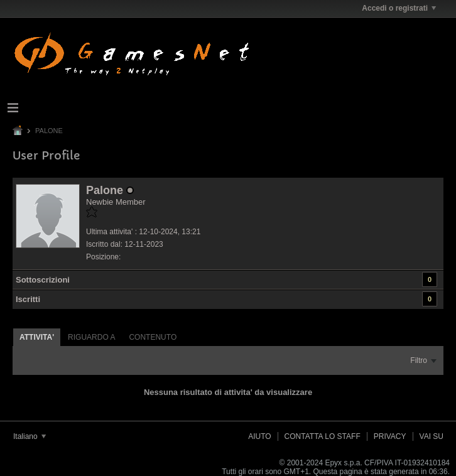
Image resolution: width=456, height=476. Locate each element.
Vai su (432, 436)
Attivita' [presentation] (37, 337)
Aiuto (259, 436)
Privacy (390, 436)
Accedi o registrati (399, 8)
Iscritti (28, 299)
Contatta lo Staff (323, 436)
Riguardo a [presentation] (91, 337)
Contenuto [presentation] (153, 337)
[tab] (37, 337)
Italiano (30, 436)
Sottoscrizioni (43, 280)
